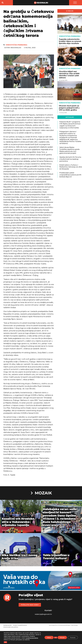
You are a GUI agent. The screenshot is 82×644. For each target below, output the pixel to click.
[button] (3, 3)
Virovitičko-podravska (16, 45)
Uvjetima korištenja (14, 638)
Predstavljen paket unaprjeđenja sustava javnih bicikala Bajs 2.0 (70, 175)
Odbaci (46, 637)
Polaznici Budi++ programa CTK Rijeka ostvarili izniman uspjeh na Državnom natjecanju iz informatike (70, 125)
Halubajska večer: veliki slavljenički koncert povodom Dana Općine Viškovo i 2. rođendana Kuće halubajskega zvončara (60, 518)
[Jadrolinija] (41, 590)
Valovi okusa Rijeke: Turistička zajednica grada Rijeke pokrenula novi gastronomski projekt (69, 151)
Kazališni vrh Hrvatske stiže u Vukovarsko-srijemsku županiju (18, 522)
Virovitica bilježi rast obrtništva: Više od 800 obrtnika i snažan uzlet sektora (69, 75)
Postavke (72, 637)
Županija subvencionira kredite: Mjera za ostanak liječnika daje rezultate (70, 42)
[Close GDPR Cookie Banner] (5, 642)
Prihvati (60, 637)
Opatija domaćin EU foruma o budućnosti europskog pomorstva (70, 160)
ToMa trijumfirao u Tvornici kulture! (56, 557)
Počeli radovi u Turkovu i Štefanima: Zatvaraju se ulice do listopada (71, 167)
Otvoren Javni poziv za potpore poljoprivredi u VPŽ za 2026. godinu (69, 108)
